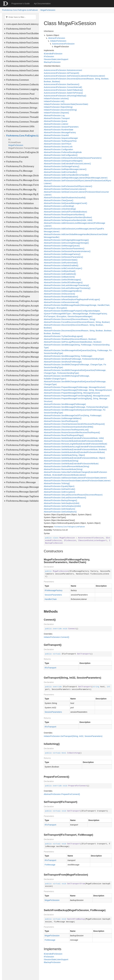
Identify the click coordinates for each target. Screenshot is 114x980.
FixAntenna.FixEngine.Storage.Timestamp (22, 445)
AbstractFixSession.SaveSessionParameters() (64, 249)
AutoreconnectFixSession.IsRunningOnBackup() (65, 96)
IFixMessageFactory (54, 590)
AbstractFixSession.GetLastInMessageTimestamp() (66, 285)
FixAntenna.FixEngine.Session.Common (22, 366)
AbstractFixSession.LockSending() (59, 206)
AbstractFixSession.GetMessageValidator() (63, 418)
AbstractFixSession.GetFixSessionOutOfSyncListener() (68, 186)
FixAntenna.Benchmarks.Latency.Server (22, 75)
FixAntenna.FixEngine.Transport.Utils (22, 478)
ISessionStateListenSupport (56, 59)
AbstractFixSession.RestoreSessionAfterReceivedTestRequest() (72, 432)
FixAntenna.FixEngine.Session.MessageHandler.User (22, 417)
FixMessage (50, 865)
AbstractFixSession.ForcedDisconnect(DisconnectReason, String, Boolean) (77, 322)
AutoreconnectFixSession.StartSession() (62, 84)
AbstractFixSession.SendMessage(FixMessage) (65, 404)
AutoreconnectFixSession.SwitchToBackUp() (63, 90)
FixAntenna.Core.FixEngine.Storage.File (22, 152)
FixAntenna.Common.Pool (20, 94)
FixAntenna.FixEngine (18, 296)
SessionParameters (53, 595)
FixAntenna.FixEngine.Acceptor (22, 301)
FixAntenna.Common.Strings (22, 108)
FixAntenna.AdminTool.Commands (22, 43)
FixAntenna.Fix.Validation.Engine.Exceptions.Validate (22, 227)
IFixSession (49, 56)
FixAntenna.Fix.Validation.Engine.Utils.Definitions (22, 264)
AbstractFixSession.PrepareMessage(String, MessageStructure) (72, 393)
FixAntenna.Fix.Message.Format (22, 185)
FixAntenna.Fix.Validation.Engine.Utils (22, 245)
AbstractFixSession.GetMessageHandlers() (63, 291)
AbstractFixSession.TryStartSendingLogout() (63, 336)
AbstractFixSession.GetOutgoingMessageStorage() (66, 240)
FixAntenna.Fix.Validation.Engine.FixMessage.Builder (22, 236)
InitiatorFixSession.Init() (54, 101)
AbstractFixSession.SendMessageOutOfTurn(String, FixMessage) (73, 415)
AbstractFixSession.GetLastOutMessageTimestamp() (67, 288)
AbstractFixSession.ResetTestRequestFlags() (64, 435)
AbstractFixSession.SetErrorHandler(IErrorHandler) (66, 175)
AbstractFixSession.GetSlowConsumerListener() (65, 189)
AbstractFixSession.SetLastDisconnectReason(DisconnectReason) (73, 495)
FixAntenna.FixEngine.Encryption (22, 315)
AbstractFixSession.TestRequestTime (60, 141)
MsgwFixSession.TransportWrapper (23, 148)
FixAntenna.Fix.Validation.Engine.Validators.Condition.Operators (22, 283)
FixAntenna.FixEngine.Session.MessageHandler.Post (22, 408)
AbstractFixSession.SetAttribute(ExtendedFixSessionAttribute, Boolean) (75, 449)
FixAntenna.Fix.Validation (20, 203)
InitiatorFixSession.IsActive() (56, 98)
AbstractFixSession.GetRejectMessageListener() (65, 169)
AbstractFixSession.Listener (56, 124)
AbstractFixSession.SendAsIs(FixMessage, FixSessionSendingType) (74, 359)
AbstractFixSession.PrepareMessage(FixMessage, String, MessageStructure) (78, 390)
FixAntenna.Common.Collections (22, 85)
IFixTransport (50, 668)
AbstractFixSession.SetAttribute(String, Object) (64, 455)
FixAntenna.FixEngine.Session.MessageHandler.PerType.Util (22, 403)
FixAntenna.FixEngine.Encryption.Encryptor (22, 320)
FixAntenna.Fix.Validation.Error (22, 292)
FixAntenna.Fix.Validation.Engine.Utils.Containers (22, 259)
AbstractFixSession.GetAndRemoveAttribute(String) (66, 466)
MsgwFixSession (48, 10)
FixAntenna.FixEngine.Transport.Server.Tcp (22, 473)
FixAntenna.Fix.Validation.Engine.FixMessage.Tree (22, 241)
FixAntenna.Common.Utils (20, 126)
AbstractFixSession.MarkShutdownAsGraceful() (65, 198)
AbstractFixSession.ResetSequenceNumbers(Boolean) (68, 217)
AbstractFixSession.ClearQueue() (59, 200)
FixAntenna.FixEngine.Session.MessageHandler (22, 385)
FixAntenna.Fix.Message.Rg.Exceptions (22, 194)
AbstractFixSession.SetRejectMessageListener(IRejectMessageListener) (76, 178)
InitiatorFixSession (58, 41)
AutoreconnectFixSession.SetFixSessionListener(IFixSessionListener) (74, 76)
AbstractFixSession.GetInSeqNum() (59, 509)
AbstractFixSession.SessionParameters (61, 127)
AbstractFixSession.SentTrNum (58, 144)
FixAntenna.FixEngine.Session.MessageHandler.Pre (22, 413)
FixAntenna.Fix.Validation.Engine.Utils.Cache (22, 250)
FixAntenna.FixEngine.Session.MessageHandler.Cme (22, 389)
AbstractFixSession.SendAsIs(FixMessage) (63, 362)
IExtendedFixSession (53, 54)
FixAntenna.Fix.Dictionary (20, 166)
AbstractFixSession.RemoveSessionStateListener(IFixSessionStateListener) (77, 481)
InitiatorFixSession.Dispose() (56, 113)
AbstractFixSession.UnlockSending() (60, 209)
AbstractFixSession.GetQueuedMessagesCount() (65, 203)
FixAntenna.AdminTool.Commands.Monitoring (22, 57)
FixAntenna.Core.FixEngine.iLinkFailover (20, 10)
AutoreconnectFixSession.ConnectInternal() (63, 87)
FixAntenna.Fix (14, 162)
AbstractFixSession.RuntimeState (59, 130)
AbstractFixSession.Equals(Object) (59, 486)
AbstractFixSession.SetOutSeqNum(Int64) (62, 506)
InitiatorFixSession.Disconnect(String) (60, 110)
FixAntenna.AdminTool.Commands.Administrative (22, 47)
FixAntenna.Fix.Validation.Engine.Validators (22, 269)
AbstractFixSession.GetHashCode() (59, 489)
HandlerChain (51, 599)
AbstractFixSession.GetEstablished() (60, 274)
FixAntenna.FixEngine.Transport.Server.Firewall (22, 468)
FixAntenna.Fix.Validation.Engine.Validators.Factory (22, 287)
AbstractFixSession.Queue (56, 121)
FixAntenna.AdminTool (19, 29)
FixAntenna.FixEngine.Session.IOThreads (22, 376)
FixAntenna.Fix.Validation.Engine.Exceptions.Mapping (22, 222)
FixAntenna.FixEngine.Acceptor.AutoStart (22, 306)
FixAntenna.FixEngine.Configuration (22, 310)
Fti (9, 140)
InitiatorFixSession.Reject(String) (58, 107)
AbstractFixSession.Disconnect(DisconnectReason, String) (70, 319)
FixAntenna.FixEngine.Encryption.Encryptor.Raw (22, 329)
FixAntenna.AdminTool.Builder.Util (22, 38)
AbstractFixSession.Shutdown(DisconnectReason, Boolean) (70, 339)
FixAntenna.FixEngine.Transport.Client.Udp (22, 459)
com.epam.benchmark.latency (22, 24)
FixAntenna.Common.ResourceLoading (22, 103)
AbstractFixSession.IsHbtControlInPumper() (63, 268)
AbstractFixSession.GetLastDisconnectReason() (65, 498)
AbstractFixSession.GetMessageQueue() (62, 246)
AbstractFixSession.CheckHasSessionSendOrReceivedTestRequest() (74, 424)
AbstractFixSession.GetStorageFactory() (62, 166)
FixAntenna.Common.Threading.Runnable (22, 122)
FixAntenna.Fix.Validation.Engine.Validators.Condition (22, 273)
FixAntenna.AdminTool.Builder (22, 33)
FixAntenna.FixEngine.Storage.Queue (22, 440)
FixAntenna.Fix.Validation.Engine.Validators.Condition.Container (22, 278)
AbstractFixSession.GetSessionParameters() (63, 257)
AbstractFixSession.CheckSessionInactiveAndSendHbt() (69, 427)
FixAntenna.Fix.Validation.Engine (22, 213)
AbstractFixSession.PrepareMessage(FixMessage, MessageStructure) (75, 387)
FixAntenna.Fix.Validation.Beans (22, 208)
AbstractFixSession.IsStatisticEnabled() (61, 265)
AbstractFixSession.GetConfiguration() (61, 155)
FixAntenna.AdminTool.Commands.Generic (22, 52)
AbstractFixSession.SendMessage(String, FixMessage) (68, 356)
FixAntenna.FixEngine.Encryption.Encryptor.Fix (22, 324)
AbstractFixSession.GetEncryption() (59, 492)
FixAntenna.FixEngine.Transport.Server (22, 464)
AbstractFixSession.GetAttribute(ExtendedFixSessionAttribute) (71, 464)
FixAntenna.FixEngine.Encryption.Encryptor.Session (22, 334)
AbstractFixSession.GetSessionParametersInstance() (67, 251)
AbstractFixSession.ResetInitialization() (61, 297)
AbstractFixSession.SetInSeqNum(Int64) (62, 503)
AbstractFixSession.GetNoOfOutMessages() (63, 282)
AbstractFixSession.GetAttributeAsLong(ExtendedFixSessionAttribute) (75, 447)
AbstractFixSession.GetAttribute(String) (61, 461)
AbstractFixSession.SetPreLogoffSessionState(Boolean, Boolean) (73, 342)
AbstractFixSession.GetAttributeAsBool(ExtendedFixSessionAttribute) (74, 452)
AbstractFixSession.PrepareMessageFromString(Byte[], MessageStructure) (77, 396)
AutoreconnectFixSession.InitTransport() (61, 73)
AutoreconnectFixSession (63, 44)
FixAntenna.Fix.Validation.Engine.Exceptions (22, 217)
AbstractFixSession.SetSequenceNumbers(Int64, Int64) (68, 220)
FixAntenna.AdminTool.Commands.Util (22, 71)
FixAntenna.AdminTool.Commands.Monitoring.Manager (22, 61)
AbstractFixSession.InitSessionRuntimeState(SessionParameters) (73, 158)
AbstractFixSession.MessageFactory (60, 132)
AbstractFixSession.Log (54, 115)
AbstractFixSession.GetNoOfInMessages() (62, 280)
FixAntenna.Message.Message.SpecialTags (22, 487)
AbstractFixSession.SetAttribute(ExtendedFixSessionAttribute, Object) (74, 458)
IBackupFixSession (52, 62)
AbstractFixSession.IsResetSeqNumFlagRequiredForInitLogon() (72, 299)
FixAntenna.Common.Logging (22, 89)
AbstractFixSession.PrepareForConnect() (62, 794)
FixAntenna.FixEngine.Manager (22, 348)
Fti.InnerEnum (15, 142)
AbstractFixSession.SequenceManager (61, 138)
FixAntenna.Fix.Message (19, 171)
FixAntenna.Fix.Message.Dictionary (22, 176)
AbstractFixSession (57, 38)
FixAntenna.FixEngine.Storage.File (22, 436)
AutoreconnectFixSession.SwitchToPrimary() (63, 93)
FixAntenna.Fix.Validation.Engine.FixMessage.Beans (22, 231)
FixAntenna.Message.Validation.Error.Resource (22, 501)
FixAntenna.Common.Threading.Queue (22, 117)
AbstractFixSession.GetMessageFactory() (62, 254)
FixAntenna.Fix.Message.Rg (21, 190)
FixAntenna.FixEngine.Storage (22, 431)
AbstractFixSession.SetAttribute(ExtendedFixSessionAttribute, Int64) (74, 438)
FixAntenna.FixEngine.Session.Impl (22, 371)
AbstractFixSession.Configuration (58, 149)
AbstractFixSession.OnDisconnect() (59, 294)
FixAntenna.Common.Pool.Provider (22, 99)
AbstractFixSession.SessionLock (58, 147)
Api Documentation (42, 4)
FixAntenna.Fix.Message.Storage (22, 199)
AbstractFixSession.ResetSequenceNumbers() (64, 215)
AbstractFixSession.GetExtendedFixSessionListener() (67, 164)
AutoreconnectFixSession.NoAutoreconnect (63, 70)
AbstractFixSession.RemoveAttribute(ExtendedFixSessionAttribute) (73, 441)
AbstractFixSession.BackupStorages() (60, 500)
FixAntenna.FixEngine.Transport (22, 450)
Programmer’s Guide (21, 4)
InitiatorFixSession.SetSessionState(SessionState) (66, 104)
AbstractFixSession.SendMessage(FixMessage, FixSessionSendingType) (76, 407)
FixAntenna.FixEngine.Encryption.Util (22, 338)
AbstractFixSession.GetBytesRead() (60, 271)
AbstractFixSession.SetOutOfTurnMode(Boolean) (65, 212)
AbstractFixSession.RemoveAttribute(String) (63, 469)
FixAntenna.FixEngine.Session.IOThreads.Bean (22, 380)
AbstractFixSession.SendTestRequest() (61, 421)
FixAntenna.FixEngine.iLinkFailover (22, 343)
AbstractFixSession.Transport (57, 118)
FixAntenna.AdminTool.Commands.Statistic (22, 66)
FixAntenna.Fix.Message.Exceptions (22, 180)
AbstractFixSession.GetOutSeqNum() (60, 512)
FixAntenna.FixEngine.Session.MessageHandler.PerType (22, 399)
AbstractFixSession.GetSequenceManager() (63, 161)
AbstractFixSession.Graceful (56, 135)
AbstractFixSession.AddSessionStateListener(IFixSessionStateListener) (75, 478)
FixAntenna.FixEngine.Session (22, 362)
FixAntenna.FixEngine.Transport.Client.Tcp (22, 454)
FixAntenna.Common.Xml (20, 131)
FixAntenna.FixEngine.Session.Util (22, 422)
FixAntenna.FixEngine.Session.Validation (22, 427)
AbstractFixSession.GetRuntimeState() (61, 263)
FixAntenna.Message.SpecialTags (22, 492)
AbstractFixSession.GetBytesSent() (59, 277)
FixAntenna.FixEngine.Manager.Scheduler (22, 352)
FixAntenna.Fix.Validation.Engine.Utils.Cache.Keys (22, 255)
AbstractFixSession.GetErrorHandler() (60, 172)
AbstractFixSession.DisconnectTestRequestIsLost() (66, 430)
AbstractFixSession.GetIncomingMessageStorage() (66, 243)
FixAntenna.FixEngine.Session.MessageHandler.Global (22, 394)
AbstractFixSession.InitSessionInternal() (61, 302)
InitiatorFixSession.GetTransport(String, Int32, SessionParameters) (73, 736)
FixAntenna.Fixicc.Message (21, 482)
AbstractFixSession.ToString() (57, 483)
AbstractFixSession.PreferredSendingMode (63, 152)
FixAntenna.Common (18, 80)
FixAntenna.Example (17, 157)
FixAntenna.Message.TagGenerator (22, 496)
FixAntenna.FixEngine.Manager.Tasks (22, 357)
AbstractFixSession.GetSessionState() (61, 260)
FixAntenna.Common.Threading (22, 112)
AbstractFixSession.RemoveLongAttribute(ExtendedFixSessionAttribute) (75, 444)
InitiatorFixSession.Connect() (57, 637)
